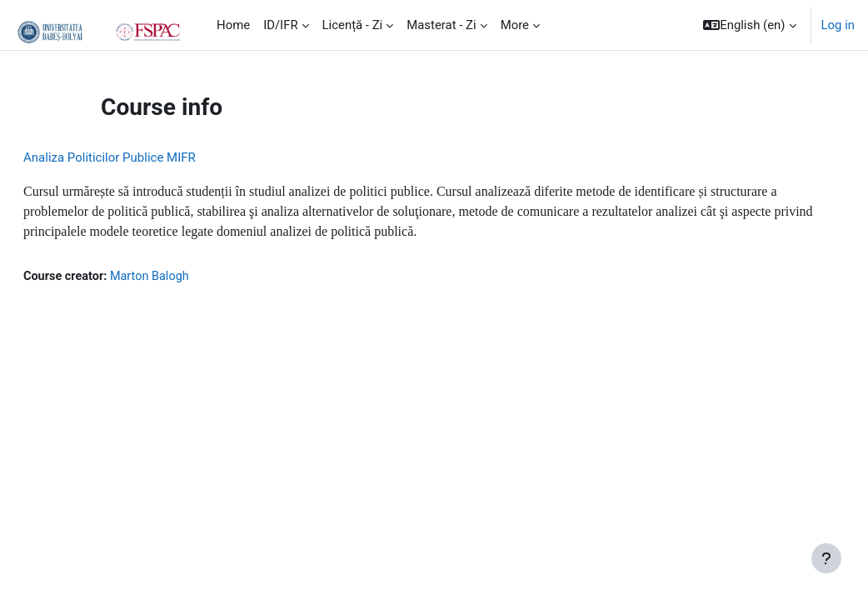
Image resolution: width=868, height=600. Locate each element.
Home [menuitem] (233, 25)
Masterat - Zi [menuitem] (441, 25)
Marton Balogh (193, 277)
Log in (838, 25)
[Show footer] (826, 558)
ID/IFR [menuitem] (280, 25)
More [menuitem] (515, 25)
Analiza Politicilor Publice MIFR (150, 157)
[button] (749, 25)
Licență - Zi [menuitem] (353, 25)
